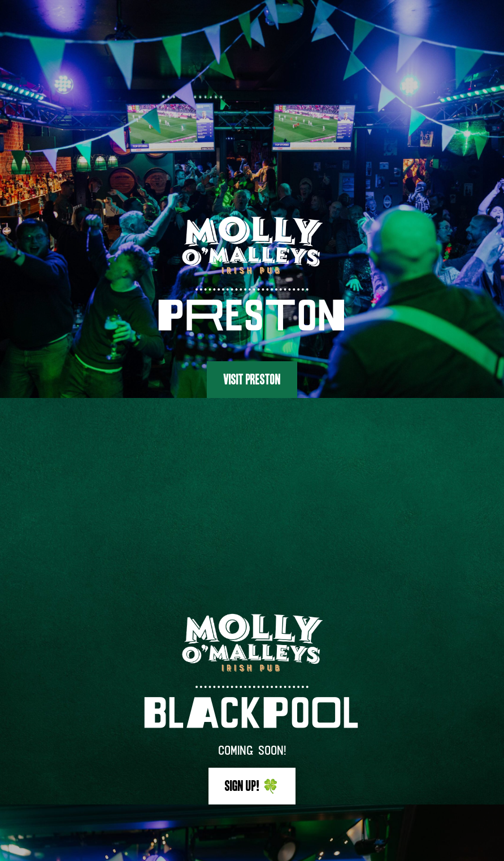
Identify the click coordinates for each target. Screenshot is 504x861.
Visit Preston (252, 379)
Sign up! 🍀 (252, 786)
